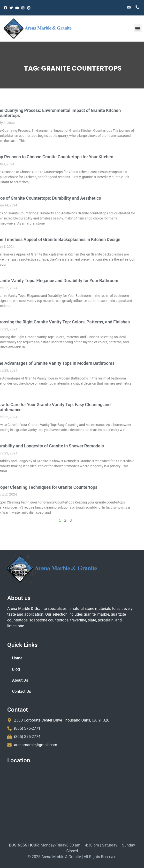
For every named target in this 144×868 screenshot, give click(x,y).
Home (17, 658)
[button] (138, 28)
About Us (20, 680)
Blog (16, 669)
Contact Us (22, 691)
